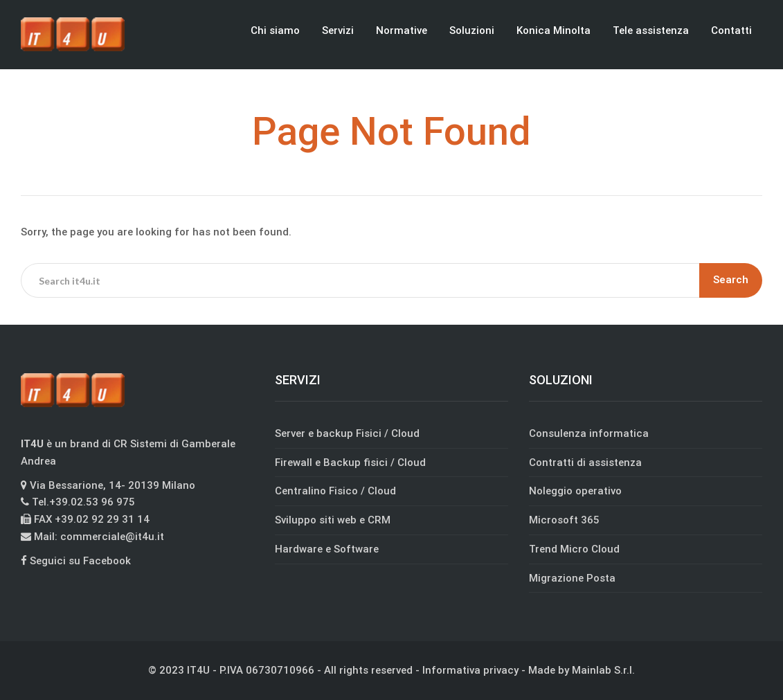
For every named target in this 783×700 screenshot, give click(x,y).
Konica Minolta (553, 30)
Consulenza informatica (589, 433)
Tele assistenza (651, 30)
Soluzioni (472, 30)
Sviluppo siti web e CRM (333, 520)
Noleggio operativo (575, 491)
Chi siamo (275, 30)
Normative (402, 30)
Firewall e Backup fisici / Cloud (350, 463)
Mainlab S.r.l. (603, 670)
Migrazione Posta (572, 578)
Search (731, 280)
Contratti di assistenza (585, 463)
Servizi (338, 30)
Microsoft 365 (564, 520)
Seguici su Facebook (76, 561)
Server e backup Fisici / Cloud (347, 433)
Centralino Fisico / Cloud (335, 491)
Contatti (731, 30)
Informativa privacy (470, 670)
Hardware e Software (327, 549)
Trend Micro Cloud (574, 549)
